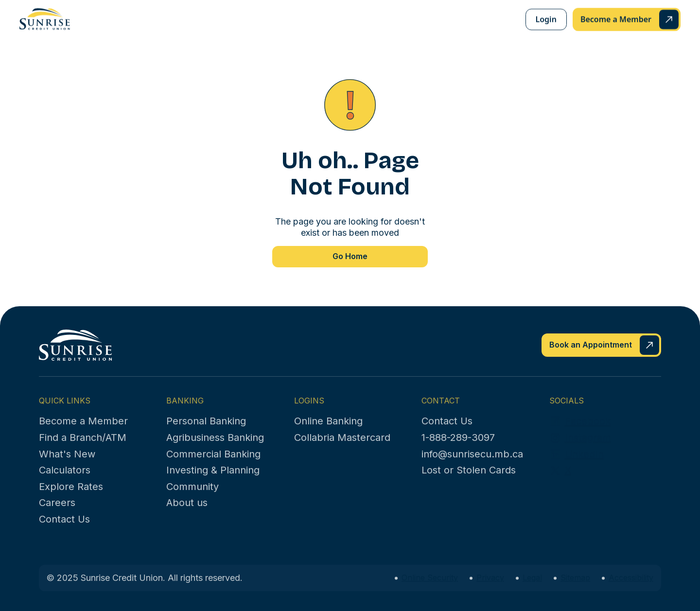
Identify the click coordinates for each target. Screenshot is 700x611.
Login (546, 19)
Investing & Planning (213, 481)
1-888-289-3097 (458, 449)
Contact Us (64, 530)
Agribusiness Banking (215, 449)
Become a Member (83, 432)
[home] (45, 19)
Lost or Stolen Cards (469, 481)
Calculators (65, 481)
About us (187, 514)
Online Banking (328, 432)
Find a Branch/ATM (83, 449)
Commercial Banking (213, 465)
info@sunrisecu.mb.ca (472, 465)
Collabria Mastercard (342, 449)
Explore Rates (71, 498)
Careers (57, 514)
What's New (67, 465)
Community (192, 498)
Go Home (350, 256)
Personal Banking (206, 432)
